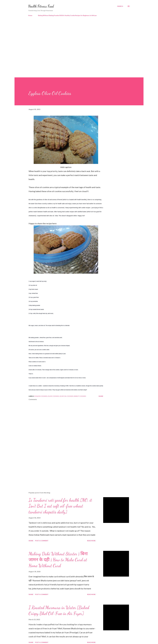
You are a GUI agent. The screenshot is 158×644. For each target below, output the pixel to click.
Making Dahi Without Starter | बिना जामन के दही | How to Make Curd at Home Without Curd (58, 560)
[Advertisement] (75, 35)
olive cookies (53, 396)
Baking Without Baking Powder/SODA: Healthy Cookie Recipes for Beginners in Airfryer (67, 15)
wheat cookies (80, 396)
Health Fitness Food (41, 6)
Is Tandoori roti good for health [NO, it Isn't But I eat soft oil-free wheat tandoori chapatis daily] (60, 506)
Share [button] (101, 396)
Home (30, 15)
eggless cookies (41, 396)
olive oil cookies (66, 396)
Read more (91, 541)
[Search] (120, 6)
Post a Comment (42, 541)
